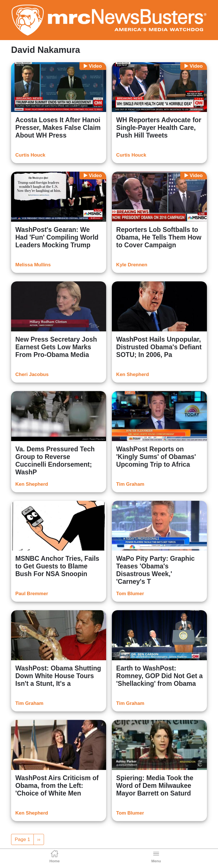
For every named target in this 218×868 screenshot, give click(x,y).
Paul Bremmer (32, 594)
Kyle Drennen (132, 265)
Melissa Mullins (33, 265)
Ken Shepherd (132, 374)
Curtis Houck (30, 155)
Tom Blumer (130, 594)
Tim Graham (130, 484)
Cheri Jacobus (32, 374)
